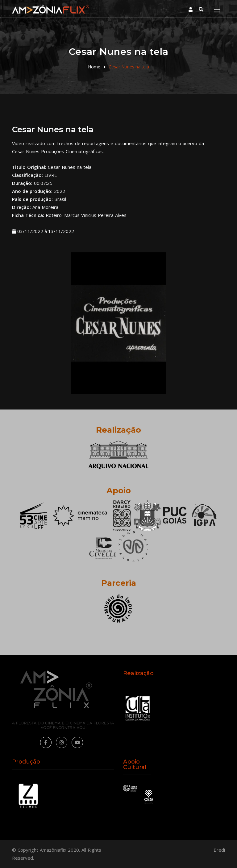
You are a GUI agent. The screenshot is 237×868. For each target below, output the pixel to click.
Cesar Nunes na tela (129, 67)
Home (94, 67)
